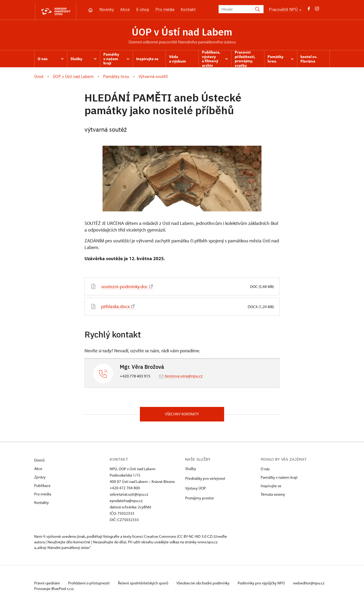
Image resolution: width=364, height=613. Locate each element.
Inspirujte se (271, 487)
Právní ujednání (47, 584)
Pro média (165, 9)
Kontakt (188, 9)
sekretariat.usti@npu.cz (129, 496)
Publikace (42, 487)
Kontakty (41, 504)
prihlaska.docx (118, 307)
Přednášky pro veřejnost (205, 480)
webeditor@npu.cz (50, 590)
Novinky (107, 9)
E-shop (143, 9)
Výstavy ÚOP (196, 489)
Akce (125, 9)
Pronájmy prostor (200, 499)
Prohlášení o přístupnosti (90, 584)
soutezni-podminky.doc (127, 288)
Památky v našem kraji (279, 479)
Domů (39, 461)
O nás (265, 470)
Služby (191, 470)
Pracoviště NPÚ (285, 9)
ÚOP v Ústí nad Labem (182, 33)
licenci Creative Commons (154, 538)
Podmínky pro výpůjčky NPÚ (265, 584)
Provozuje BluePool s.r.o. (54, 595)
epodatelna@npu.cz (126, 502)
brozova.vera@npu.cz (184, 377)
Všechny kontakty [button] (182, 415)
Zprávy (40, 478)
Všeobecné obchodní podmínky (207, 584)
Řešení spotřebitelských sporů (146, 584)
